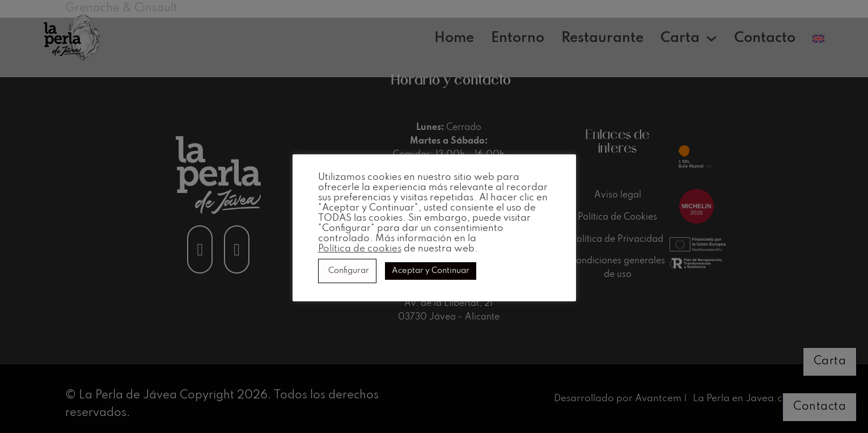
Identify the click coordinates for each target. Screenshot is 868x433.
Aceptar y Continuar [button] (431, 271)
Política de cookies (360, 249)
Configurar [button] (349, 271)
